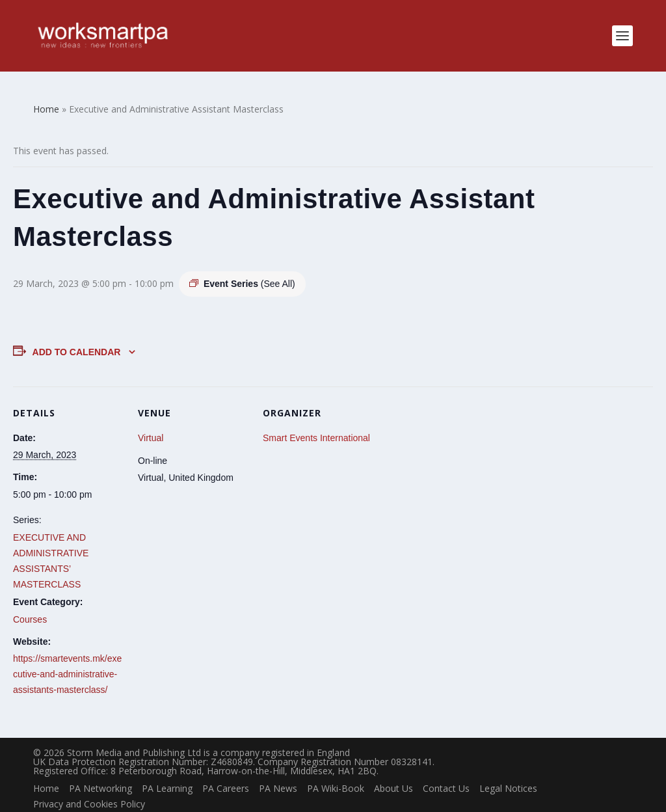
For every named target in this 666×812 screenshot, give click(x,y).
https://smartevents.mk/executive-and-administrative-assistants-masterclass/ (67, 654)
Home (46, 767)
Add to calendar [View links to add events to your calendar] (77, 331)
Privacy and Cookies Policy (89, 783)
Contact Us (446, 767)
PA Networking (100, 767)
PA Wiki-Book (336, 767)
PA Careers (226, 767)
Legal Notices (508, 767)
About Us (393, 767)
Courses (30, 599)
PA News (278, 767)
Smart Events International (316, 417)
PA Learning (167, 767)
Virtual (151, 417)
